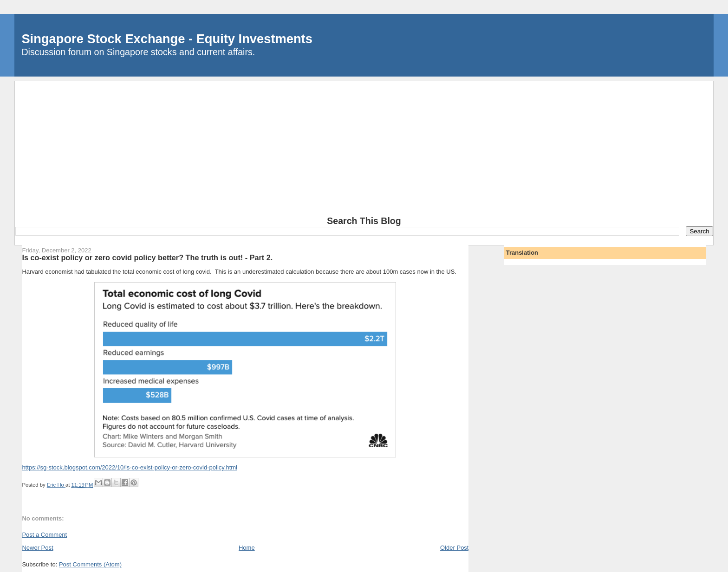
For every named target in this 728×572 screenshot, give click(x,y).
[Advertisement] (364, 146)
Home (247, 548)
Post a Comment (44, 535)
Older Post (454, 548)
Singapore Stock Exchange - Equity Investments (167, 39)
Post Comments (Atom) (90, 564)
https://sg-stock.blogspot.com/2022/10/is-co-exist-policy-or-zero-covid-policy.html (130, 467)
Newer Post (37, 548)
